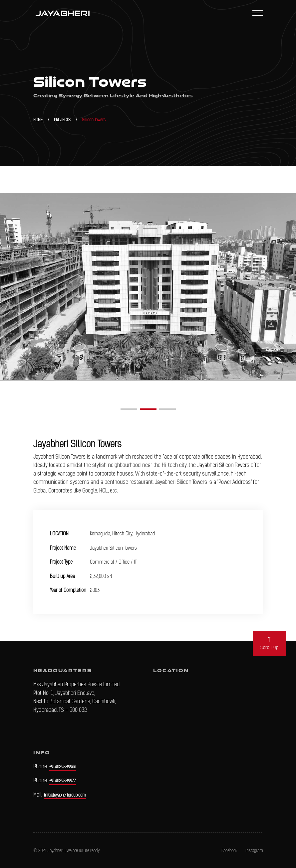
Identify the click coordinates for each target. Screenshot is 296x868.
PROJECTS (62, 120)
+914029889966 (63, 767)
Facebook (229, 851)
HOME (38, 120)
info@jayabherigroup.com (65, 795)
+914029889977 (63, 781)
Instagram (254, 851)
